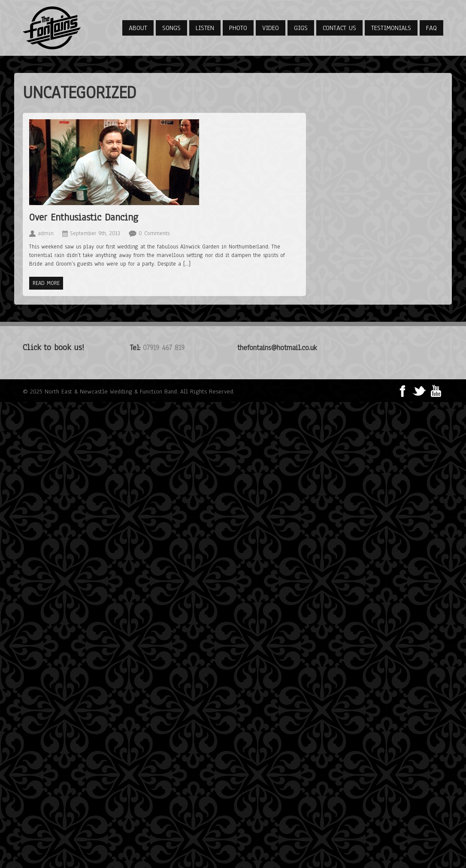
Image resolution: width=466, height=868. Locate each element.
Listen (205, 28)
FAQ (431, 28)
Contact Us (339, 28)
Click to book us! (53, 347)
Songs (171, 28)
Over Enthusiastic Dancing (84, 217)
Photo (238, 28)
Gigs (301, 28)
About (138, 28)
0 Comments (154, 233)
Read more (46, 283)
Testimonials (391, 28)
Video (271, 28)
